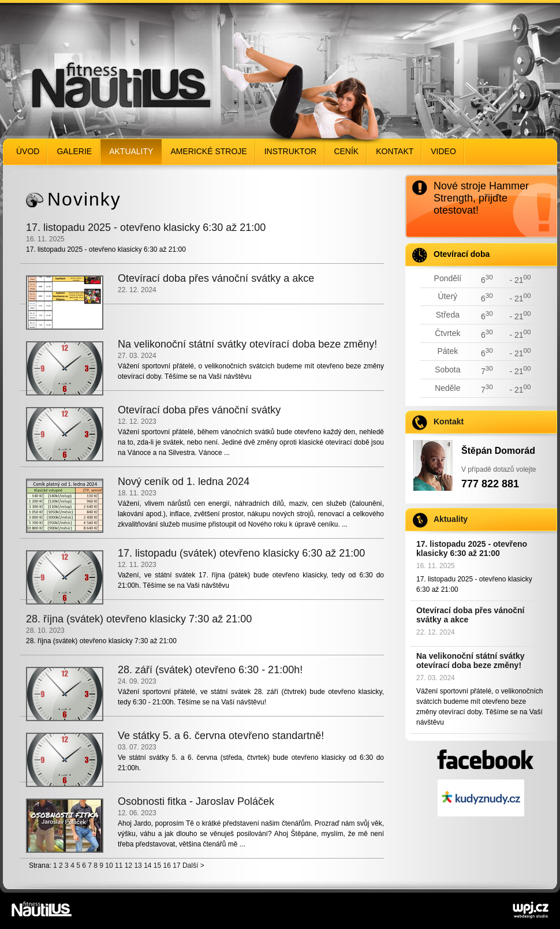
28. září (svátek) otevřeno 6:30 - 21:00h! (210, 670)
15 (157, 865)
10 (109, 865)
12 (128, 865)
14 (148, 865)
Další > (193, 865)
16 (167, 865)
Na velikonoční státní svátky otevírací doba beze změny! (471, 661)
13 (138, 865)
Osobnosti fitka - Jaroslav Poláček (196, 801)
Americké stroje (208, 151)
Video (443, 151)
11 (119, 865)
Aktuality (131, 151)
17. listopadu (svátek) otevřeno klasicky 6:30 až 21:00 (241, 553)
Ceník (346, 151)
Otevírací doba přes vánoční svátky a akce (471, 615)
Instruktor (291, 151)
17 (176, 865)
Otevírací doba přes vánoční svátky (199, 410)
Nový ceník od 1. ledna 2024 (184, 482)
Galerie (74, 151)
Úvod (28, 151)
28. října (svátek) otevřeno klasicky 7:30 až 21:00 (139, 619)
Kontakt (395, 151)
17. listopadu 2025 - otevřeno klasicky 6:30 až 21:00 (472, 549)
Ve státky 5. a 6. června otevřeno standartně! (221, 736)
